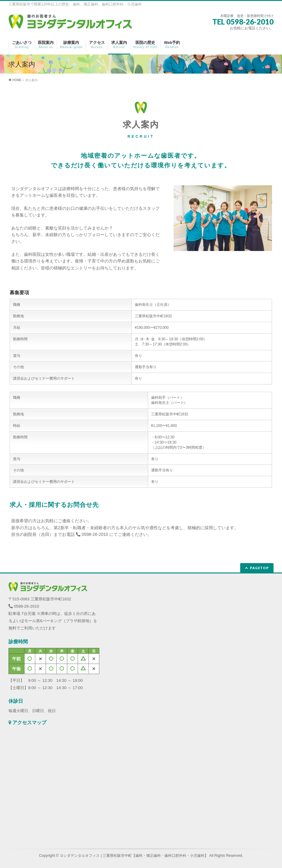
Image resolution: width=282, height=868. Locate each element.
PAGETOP (259, 568)
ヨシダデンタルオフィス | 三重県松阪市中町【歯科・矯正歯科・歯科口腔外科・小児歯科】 (134, 856)
